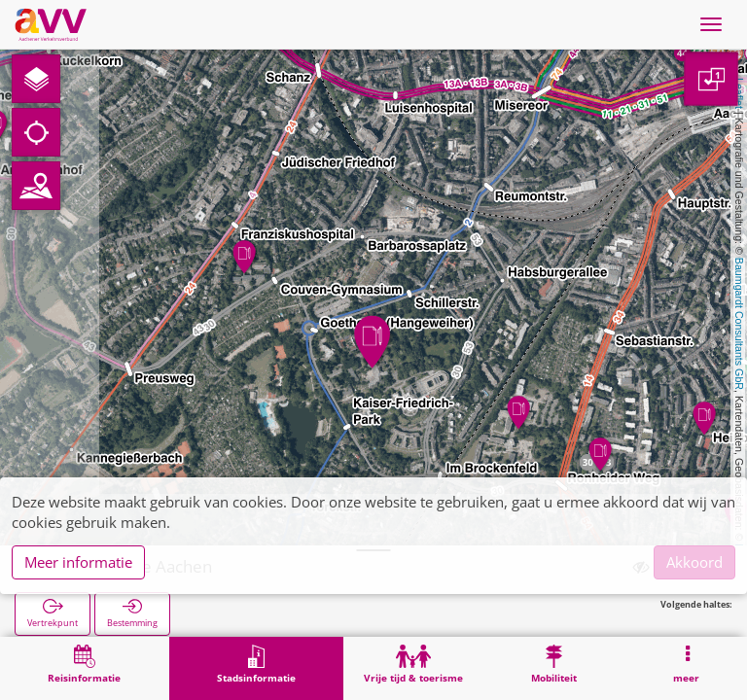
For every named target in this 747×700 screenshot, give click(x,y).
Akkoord (694, 562)
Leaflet (739, 93)
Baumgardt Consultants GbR (739, 324)
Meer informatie (78, 562)
